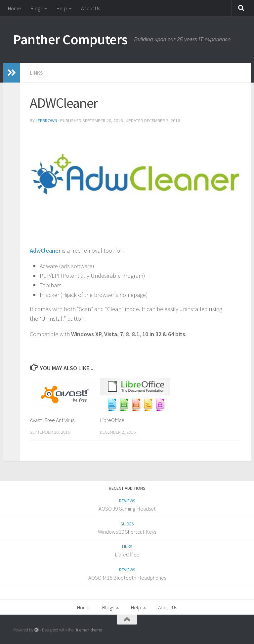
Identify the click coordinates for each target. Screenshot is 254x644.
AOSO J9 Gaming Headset (127, 509)
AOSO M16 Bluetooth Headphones (127, 578)
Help (62, 8)
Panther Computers (70, 39)
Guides (127, 524)
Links (36, 73)
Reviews (127, 501)
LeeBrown (46, 121)
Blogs (36, 8)
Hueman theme (88, 630)
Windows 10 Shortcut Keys (127, 532)
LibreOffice (112, 420)
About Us (90, 8)
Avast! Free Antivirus (52, 420)
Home (15, 8)
